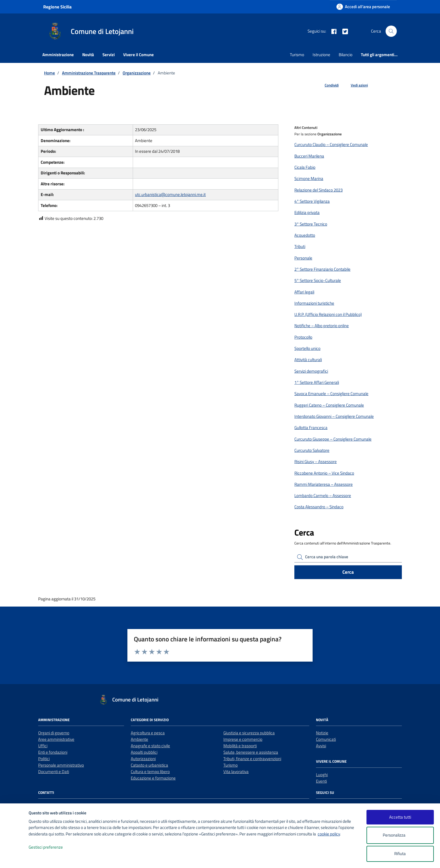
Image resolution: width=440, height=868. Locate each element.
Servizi (109, 55)
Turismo (297, 55)
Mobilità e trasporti (240, 746)
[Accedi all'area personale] (363, 7)
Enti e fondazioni (53, 752)
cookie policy (329, 834)
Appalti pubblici (144, 752)
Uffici (43, 746)
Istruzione (321, 55)
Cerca (348, 572)
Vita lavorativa (236, 772)
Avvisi (321, 746)
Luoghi (322, 775)
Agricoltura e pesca (148, 733)
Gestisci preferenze (52, 847)
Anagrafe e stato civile (150, 746)
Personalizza (400, 835)
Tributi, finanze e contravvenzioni (252, 759)
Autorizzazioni (143, 759)
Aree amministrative (56, 739)
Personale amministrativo (61, 765)
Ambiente (139, 739)
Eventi (321, 781)
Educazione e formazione (153, 778)
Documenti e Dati (54, 772)
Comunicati (326, 739)
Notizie (322, 733)
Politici (44, 759)
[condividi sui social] (327, 85)
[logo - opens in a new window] (14, 858)
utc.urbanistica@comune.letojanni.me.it (170, 194)
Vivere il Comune (138, 55)
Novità (88, 55)
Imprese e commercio (243, 739)
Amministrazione (58, 55)
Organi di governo (54, 733)
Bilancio (346, 55)
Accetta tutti (400, 817)
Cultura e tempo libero (150, 772)
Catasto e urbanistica (149, 765)
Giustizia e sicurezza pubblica (249, 733)
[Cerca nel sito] (391, 31)
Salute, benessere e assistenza (251, 752)
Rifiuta (400, 854)
